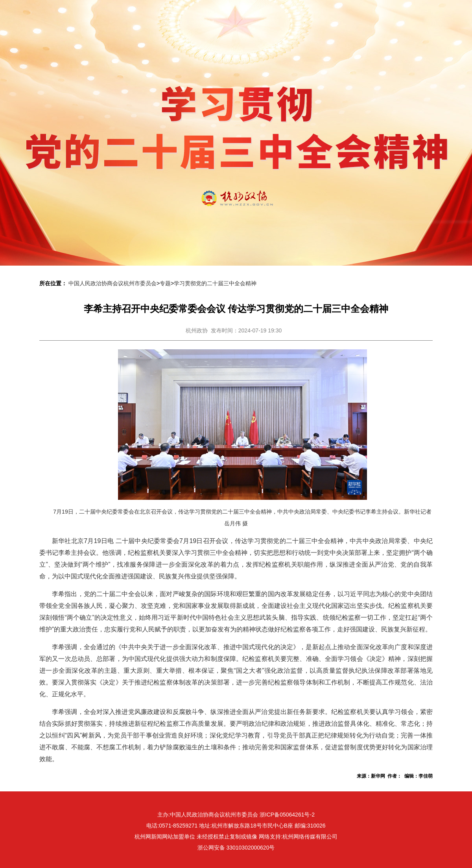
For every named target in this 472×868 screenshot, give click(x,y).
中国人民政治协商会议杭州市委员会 (112, 283)
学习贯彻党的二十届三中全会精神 (215, 283)
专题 (165, 283)
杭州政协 (197, 330)
